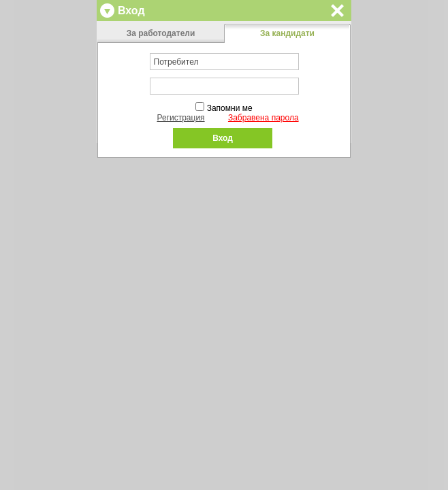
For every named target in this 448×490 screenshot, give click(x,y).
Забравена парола (263, 118)
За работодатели (161, 33)
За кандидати (287, 33)
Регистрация (180, 118)
